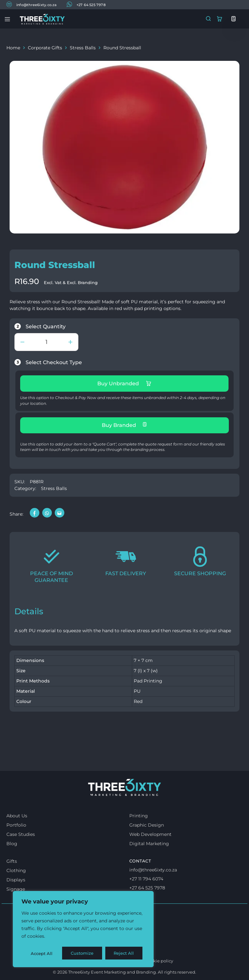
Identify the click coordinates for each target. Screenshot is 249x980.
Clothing (16, 870)
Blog (12, 844)
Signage (16, 889)
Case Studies (21, 834)
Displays (16, 880)
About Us (17, 816)
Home (13, 48)
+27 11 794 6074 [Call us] (146, 879)
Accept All (125, 953)
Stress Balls (83, 48)
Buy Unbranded (124, 383)
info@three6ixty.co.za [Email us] (153, 870)
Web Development (150, 834)
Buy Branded (124, 425)
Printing (139, 816)
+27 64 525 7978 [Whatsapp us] (147, 888)
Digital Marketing (149, 844)
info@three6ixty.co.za (32, 4)
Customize (42, 953)
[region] (83, 930)
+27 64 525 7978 (86, 4)
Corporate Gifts (45, 48)
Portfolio (16, 825)
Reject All (84, 953)
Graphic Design (147, 825)
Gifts (12, 861)
